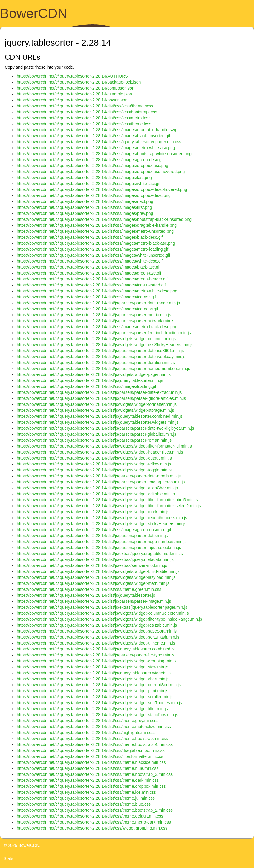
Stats (8, 858)
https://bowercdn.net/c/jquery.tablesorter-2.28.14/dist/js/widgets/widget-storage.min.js (95, 410)
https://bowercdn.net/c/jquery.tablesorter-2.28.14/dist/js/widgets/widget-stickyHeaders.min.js (102, 524)
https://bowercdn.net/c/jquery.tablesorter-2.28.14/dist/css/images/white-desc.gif (90, 261)
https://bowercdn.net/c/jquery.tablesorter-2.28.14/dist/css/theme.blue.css (84, 804)
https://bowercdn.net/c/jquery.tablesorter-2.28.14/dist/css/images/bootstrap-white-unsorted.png (104, 154)
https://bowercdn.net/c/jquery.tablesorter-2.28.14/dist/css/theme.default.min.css (90, 816)
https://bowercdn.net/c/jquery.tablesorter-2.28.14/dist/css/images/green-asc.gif (89, 273)
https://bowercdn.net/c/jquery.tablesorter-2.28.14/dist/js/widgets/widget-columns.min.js (96, 339)
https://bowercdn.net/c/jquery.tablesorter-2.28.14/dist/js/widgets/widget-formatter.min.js (97, 404)
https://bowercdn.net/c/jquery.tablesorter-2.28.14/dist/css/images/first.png (84, 207)
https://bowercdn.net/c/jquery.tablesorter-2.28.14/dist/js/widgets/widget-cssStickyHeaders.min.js (105, 345)
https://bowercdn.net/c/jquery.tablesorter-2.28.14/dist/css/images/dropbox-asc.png (92, 166)
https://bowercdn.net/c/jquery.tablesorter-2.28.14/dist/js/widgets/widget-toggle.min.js (94, 470)
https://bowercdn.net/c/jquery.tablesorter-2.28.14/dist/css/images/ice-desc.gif (88, 309)
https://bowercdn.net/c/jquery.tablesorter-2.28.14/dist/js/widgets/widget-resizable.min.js (97, 625)
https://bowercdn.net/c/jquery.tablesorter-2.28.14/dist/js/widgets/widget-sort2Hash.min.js (98, 637)
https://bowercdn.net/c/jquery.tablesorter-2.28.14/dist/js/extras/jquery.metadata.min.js (95, 559)
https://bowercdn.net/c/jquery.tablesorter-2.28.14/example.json (74, 94)
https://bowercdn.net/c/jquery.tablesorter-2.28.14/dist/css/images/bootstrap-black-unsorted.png (104, 219)
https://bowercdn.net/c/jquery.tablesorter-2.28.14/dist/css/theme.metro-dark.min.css (94, 822)
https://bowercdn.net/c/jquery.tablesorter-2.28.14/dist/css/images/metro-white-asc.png (96, 148)
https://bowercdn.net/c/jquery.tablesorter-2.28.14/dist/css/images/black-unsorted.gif (93, 136)
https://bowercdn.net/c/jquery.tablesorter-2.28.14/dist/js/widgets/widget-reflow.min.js (94, 464)
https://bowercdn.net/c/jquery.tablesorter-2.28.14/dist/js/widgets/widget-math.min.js (93, 583)
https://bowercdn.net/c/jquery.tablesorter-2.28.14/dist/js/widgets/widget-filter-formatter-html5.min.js (107, 500)
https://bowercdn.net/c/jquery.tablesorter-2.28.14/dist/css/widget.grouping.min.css (92, 828)
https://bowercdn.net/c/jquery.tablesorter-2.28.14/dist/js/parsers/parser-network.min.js (95, 321)
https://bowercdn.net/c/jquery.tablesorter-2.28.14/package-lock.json (79, 82)
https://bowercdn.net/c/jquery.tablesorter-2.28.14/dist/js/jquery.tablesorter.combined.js (96, 649)
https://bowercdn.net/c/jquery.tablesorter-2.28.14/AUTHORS (72, 76)
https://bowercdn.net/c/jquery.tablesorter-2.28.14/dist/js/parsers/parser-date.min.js (92, 536)
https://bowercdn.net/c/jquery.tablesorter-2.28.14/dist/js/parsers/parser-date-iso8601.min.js (100, 351)
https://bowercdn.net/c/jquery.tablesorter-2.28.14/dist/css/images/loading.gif (87, 386)
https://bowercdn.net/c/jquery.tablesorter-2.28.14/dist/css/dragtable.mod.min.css (91, 750)
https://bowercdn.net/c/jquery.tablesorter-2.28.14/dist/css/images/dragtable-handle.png (97, 225)
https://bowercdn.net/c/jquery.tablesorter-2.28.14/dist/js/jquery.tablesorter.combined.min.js (100, 416)
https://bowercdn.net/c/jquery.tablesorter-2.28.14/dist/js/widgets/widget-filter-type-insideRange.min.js (109, 619)
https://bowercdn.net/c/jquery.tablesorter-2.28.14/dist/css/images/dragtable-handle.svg (97, 130)
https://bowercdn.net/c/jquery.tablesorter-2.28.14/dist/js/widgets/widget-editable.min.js (96, 494)
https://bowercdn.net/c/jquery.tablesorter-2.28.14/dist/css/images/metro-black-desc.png (97, 327)
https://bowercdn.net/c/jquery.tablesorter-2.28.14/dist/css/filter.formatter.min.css (90, 756)
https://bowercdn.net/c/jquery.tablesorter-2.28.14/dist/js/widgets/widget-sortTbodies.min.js (99, 703)
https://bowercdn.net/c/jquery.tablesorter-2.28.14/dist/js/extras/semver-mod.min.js (92, 565)
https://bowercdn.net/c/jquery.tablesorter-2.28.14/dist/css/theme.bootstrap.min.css (92, 739)
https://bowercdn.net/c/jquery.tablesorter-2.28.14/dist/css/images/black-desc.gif (90, 237)
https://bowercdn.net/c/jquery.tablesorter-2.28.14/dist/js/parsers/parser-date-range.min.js (98, 303)
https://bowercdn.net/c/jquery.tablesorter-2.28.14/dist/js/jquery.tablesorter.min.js (90, 380)
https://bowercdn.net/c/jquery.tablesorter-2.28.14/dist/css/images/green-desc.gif (90, 160)
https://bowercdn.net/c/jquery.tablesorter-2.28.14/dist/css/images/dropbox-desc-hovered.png (102, 189)
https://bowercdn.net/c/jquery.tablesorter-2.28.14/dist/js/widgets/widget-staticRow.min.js (97, 715)
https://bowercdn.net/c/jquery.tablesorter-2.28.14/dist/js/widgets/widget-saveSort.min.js (97, 631)
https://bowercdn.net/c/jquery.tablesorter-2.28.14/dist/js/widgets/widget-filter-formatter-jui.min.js (104, 446)
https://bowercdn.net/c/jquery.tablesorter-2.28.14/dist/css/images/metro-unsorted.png (95, 231)
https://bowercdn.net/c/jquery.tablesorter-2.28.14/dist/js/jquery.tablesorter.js (86, 595)
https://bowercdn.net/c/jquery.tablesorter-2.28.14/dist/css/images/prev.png (85, 213)
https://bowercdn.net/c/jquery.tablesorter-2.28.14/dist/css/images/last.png (84, 178)
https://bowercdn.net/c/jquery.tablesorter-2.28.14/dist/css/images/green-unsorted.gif (94, 530)
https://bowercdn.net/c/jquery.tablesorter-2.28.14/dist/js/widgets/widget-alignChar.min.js (97, 488)
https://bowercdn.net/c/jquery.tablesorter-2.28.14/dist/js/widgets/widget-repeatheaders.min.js (102, 518)
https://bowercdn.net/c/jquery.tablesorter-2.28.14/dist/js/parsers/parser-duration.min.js (96, 363)
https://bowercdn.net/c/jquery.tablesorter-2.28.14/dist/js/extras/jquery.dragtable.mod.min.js (100, 554)
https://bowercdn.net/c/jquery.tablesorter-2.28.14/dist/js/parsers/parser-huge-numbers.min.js (102, 542)
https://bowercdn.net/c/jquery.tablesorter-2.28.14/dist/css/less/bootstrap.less (87, 112)
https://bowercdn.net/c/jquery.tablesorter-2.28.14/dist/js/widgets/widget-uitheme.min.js (96, 643)
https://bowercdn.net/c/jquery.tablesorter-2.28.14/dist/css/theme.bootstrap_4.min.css (95, 744)
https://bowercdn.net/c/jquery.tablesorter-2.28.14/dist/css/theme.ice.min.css (86, 792)
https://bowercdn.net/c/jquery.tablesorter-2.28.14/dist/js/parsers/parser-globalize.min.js (97, 434)
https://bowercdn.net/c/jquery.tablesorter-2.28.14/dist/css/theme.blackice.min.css (91, 762)
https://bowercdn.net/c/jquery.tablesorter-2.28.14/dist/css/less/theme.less (84, 124)
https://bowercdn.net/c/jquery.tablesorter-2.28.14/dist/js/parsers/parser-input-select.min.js (99, 548)
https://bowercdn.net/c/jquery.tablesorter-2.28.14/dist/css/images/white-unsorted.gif (93, 255)
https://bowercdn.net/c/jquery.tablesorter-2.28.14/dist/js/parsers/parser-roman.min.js (94, 440)
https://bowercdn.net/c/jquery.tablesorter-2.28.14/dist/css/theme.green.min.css (89, 589)
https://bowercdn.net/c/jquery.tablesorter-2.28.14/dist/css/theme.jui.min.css (86, 798)
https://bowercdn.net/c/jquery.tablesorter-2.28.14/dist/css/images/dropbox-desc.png (94, 195)
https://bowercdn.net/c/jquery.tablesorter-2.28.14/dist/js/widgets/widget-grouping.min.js (97, 661)
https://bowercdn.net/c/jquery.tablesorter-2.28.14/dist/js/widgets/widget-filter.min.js (92, 709)
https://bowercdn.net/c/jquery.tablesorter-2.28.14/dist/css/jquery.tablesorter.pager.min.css (99, 142)
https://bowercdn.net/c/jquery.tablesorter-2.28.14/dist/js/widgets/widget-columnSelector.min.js (103, 613)
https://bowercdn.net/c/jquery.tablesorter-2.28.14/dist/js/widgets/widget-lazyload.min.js (96, 577)
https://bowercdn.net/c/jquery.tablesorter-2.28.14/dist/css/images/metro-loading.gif (92, 249)
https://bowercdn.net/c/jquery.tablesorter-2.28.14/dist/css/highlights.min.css (86, 733)
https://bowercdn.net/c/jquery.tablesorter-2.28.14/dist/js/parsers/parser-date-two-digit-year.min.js (105, 428)
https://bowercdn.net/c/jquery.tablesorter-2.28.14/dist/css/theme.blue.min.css (88, 768)
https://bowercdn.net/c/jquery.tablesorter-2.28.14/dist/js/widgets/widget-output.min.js (94, 458)
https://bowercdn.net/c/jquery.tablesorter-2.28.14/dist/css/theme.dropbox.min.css (91, 786)
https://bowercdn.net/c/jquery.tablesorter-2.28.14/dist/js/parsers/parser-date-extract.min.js (99, 392)
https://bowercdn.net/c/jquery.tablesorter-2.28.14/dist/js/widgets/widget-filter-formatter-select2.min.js (109, 506)
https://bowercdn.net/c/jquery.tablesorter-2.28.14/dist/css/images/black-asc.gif (89, 267)
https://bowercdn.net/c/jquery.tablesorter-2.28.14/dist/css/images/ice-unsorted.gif (91, 285)
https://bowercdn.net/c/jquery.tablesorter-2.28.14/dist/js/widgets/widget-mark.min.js (93, 512)
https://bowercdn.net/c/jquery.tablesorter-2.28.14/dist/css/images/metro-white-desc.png (97, 291)
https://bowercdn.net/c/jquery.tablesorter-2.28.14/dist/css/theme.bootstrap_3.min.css (95, 774)
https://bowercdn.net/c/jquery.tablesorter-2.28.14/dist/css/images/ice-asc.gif (86, 297)
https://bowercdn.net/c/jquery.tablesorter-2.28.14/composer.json (76, 88)
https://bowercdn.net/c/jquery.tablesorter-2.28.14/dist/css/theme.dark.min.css (88, 780)
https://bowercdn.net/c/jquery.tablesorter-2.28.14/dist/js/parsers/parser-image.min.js (94, 601)
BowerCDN (34, 13)
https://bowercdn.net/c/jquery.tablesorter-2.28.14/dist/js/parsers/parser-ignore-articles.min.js (101, 398)
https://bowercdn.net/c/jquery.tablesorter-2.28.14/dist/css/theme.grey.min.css (88, 721)
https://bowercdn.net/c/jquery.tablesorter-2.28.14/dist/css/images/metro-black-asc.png (96, 243)
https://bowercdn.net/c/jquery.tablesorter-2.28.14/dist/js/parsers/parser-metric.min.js (94, 315)
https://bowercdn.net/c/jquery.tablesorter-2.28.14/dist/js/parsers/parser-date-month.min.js (99, 476)
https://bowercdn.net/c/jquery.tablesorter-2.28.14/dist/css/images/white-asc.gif (89, 184)
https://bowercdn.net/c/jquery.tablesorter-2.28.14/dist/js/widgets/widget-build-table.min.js (98, 571)
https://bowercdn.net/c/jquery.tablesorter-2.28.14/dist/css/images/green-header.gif (92, 279)
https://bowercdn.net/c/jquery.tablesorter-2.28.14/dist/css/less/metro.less (84, 118)
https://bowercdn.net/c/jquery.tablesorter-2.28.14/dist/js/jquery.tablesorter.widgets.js (94, 673)
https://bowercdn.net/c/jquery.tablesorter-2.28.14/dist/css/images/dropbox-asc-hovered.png (101, 172)
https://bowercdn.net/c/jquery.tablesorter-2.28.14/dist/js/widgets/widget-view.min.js (92, 667)
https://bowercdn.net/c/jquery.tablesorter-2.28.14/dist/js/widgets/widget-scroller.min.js (95, 697)
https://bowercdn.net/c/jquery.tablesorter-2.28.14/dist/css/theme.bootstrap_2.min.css (95, 810)
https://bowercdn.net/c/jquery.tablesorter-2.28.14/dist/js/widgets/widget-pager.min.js (94, 374)
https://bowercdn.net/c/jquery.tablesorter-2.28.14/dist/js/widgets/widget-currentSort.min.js (99, 685)
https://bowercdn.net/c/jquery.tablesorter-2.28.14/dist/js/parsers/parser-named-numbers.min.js (103, 369)
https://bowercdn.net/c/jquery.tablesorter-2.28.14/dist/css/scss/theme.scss (85, 106)
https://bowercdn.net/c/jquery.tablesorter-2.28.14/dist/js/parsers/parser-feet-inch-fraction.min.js (104, 333)
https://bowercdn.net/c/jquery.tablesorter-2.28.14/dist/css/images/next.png (85, 201)
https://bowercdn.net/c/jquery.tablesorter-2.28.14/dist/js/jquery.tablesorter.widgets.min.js (98, 422)
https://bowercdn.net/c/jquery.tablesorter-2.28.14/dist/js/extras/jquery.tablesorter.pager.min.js (102, 607)
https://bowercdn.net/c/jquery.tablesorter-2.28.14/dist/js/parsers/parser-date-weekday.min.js (101, 357)
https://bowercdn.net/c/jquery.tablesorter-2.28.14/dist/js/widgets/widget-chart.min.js (93, 679)
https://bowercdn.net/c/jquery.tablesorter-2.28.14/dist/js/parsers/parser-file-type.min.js (95, 655)
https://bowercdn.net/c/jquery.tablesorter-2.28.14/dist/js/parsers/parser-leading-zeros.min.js (101, 482)
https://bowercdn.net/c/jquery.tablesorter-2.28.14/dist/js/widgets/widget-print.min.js (92, 691)
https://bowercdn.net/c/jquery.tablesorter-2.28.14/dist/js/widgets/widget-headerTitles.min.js (100, 452)
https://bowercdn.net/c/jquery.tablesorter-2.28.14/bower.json (72, 100)
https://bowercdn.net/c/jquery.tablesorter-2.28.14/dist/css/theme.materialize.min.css (94, 727)
